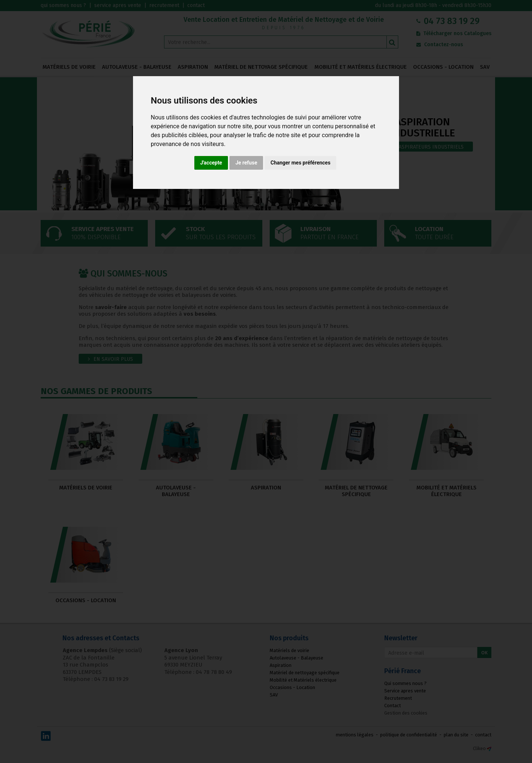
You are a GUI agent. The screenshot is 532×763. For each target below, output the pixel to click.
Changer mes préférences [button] (300, 163)
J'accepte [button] (211, 163)
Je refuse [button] (246, 163)
